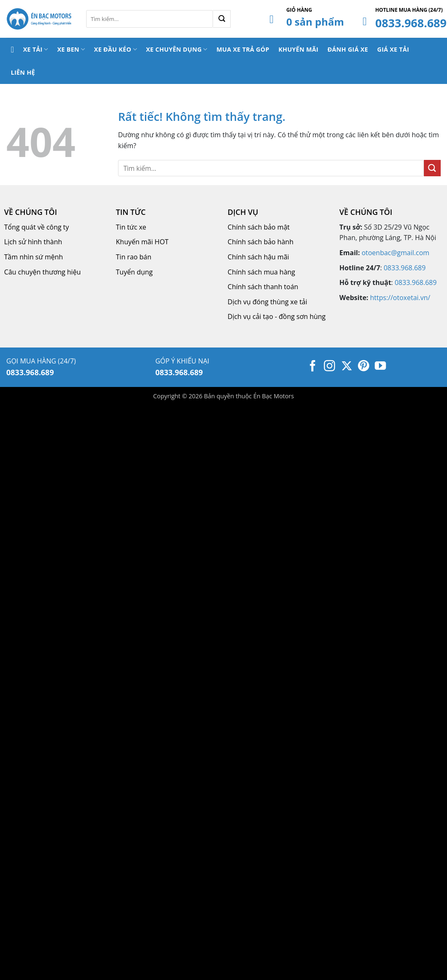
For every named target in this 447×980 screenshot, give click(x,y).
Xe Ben (71, 49)
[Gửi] (222, 19)
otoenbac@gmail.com (396, 253)
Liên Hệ (23, 72)
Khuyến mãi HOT (142, 242)
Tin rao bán (134, 257)
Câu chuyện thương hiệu (42, 272)
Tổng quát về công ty (37, 227)
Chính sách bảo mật (259, 227)
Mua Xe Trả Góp (243, 49)
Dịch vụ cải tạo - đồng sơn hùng (277, 316)
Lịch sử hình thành (33, 242)
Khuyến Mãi (298, 49)
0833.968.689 (411, 23)
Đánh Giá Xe (348, 49)
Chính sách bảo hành (261, 242)
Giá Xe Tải (393, 49)
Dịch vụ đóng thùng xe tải (267, 302)
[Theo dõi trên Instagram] (330, 367)
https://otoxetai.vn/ (400, 298)
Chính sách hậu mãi (258, 257)
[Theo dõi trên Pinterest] (364, 367)
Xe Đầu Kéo (116, 49)
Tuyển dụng (134, 272)
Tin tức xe (131, 227)
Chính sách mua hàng (262, 272)
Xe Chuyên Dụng (176, 49)
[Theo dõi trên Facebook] (313, 367)
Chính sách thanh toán (263, 287)
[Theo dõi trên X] (347, 367)
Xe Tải (36, 49)
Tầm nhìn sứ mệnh (34, 257)
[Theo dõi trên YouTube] (380, 367)
